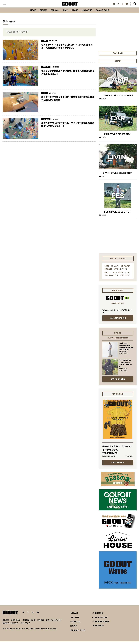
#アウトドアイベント (122, 272)
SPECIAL (52, 13)
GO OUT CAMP (107, 13)
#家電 (107, 268)
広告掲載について (29, 623)
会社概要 (6, 623)
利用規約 (41, 623)
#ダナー (107, 275)
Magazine (89, 13)
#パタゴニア (125, 278)
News (28, 13)
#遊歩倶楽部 (125, 268)
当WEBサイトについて (10, 625)
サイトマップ (25, 625)
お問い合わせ (16, 623)
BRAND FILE (78, 633)
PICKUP (39, 13)
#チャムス (115, 268)
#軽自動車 (108, 272)
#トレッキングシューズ (121, 275)
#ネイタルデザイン (111, 278)
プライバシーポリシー (54, 623)
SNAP (64, 13)
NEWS (74, 616)
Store (75, 13)
